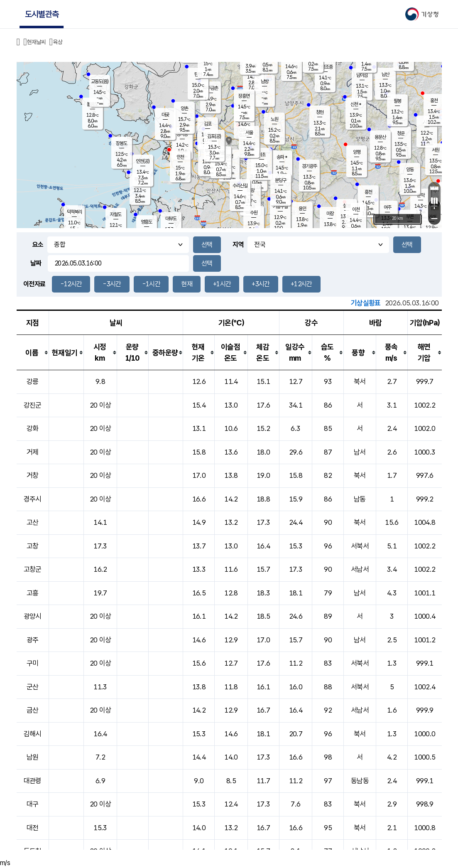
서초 (262, 155)
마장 (330, 214)
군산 (33, 687)
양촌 (184, 108)
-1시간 (151, 284)
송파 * (282, 157)
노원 (274, 119)
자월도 (116, 214)
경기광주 (309, 166)
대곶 (165, 115)
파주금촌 (211, 88)
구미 (33, 663)
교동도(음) (100, 81)
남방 (265, 81)
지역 (238, 245)
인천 (180, 157)
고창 (33, 546)
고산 (33, 522)
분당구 (280, 180)
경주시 (33, 499)
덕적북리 (74, 212)
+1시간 (222, 284)
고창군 (33, 569)
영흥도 (146, 222)
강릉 (33, 381)
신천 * (356, 104)
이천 (356, 209)
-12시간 (71, 284)
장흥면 (244, 96)
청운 (401, 133)
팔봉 (397, 101)
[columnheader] (33, 353)
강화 (33, 428)
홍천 (434, 101)
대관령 (33, 781)
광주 (33, 640)
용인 (302, 209)
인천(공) (143, 161)
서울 (249, 133)
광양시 (33, 616)
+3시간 (261, 284)
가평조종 (325, 67)
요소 (38, 245)
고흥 (33, 593)
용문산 (380, 137)
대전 (33, 828)
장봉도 (121, 143)
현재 (187, 284)
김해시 (33, 734)
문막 (421, 195)
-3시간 (112, 284)
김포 (208, 124)
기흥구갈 (280, 207)
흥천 (368, 192)
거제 (33, 452)
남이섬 (362, 75)
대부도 (171, 219)
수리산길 (240, 186)
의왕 (250, 190)
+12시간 (301, 284)
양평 (357, 152)
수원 (254, 213)
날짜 (36, 263)
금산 (33, 710)
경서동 (182, 134)
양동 (410, 170)
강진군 (33, 405)
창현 (320, 112)
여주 (387, 207)
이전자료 (34, 284)
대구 (33, 804)
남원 (33, 757)
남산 (385, 74)
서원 (436, 150)
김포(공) (214, 136)
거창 (33, 475)
